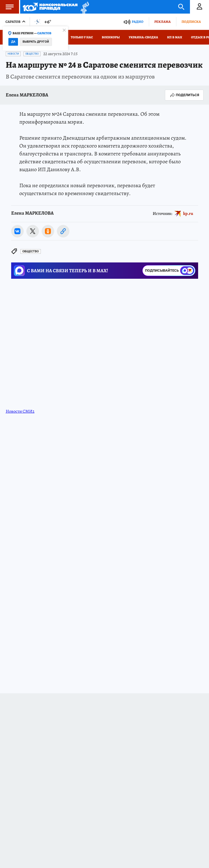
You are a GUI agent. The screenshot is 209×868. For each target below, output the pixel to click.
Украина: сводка (143, 37)
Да (13, 42)
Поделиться (184, 95)
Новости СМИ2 (20, 411)
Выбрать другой (36, 42)
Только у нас (82, 37)
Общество (32, 54)
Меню (7, 7)
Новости (13, 54)
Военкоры (111, 37)
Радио (138, 22)
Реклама (162, 22)
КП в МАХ (175, 37)
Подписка (191, 22)
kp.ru (188, 214)
